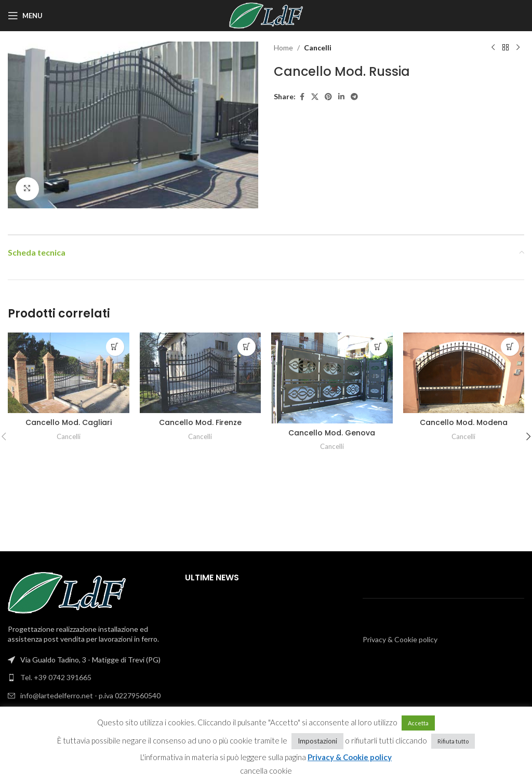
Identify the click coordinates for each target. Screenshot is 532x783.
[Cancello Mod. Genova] (332, 378)
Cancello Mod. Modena (464, 422)
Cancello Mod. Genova (332, 433)
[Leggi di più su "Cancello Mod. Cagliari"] (115, 347)
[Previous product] (493, 48)
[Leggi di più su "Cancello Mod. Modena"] (510, 347)
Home (283, 48)
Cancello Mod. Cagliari (69, 422)
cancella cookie (266, 771)
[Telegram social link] (354, 97)
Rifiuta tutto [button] (453, 741)
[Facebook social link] (302, 97)
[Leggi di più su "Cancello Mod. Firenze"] (247, 347)
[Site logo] (266, 15)
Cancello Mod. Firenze (200, 422)
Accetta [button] (418, 723)
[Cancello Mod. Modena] (464, 373)
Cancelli (318, 48)
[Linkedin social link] (341, 97)
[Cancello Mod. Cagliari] (69, 373)
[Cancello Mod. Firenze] (201, 373)
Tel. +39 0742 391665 (56, 677)
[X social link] (315, 97)
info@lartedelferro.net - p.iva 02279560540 (90, 695)
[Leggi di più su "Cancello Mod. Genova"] (378, 347)
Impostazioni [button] (317, 741)
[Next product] (518, 48)
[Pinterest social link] (328, 97)
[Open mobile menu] (25, 16)
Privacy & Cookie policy (400, 639)
